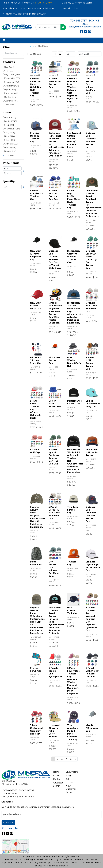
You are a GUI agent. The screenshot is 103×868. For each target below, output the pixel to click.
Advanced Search (58, 784)
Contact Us (28, 3)
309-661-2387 (79, 21)
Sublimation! (49, 8)
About (56, 776)
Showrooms (71, 772)
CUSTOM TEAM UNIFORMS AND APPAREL (25, 14)
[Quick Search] (48, 27)
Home (6, 3)
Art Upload (70, 781)
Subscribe (8, 823)
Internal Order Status (14, 8)
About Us (15, 3)
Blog (68, 776)
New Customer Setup (71, 789)
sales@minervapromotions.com (85, 27)
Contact (57, 779)
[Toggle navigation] (4, 40)
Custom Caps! (34, 8)
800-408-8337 (26, 790)
